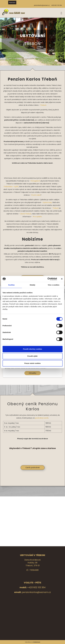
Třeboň (43, 105)
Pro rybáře (37, 217)
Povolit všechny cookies (32, 349)
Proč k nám (36, 195)
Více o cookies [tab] (54, 285)
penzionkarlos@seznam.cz (36, 592)
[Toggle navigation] (61, 13)
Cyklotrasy (47, 202)
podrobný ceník (42, 418)
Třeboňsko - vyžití (11, 187)
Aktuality (32, 373)
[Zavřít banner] (62, 279)
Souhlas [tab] (11, 285)
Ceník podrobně (32, 468)
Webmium (37, 642)
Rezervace (12, 3)
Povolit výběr (32, 356)
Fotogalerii (35, 181)
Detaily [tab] (33, 285)
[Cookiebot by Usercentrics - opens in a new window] (47, 279)
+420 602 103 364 (36, 587)
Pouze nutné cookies (32, 363)
